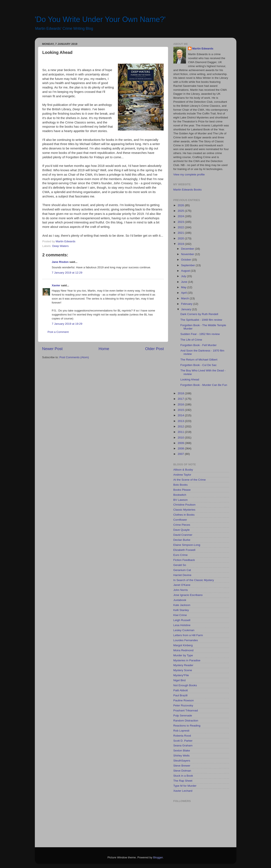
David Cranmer (183, 535)
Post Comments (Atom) (74, 357)
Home (104, 349)
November (188, 254)
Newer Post (52, 349)
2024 (181, 216)
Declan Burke (182, 540)
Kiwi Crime (180, 615)
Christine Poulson (185, 505)
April (184, 293)
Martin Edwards (203, 49)
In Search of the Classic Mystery (194, 580)
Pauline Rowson (184, 700)
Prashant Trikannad (186, 710)
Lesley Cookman (184, 630)
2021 (181, 233)
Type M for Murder (185, 786)
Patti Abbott (181, 690)
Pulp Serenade (183, 716)
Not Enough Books (185, 685)
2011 (181, 432)
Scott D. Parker (183, 741)
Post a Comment (58, 332)
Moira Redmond (183, 650)
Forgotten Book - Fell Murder (198, 345)
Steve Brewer (182, 766)
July (184, 276)
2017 (181, 399)
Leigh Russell (182, 620)
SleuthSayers (182, 761)
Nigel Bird (180, 680)
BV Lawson (181, 500)
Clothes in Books (184, 515)
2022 (181, 227)
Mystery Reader (183, 665)
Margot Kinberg (183, 645)
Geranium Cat (182, 570)
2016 (181, 404)
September (189, 265)
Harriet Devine (182, 575)
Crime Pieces (182, 525)
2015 (181, 410)
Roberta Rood (182, 736)
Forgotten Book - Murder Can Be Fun (204, 385)
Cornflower (180, 520)
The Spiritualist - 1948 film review (201, 320)
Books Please (182, 490)
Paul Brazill (181, 695)
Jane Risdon (60, 262)
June (185, 282)
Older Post (154, 349)
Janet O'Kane (182, 585)
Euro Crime (181, 555)
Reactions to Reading (187, 726)
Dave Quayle (182, 530)
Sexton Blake (182, 751)
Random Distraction (186, 721)
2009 (181, 443)
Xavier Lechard (183, 791)
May (184, 287)
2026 (181, 205)
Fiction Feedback (184, 560)
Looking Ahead (190, 380)
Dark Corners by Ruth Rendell (199, 314)
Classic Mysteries (184, 510)
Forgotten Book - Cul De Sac (198, 365)
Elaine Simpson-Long (187, 545)
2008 (181, 448)
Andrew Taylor (182, 475)
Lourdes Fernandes (186, 640)
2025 (181, 211)
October (187, 260)
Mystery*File (181, 675)
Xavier (56, 285)
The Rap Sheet (183, 781)
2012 (181, 426)
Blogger (158, 857)
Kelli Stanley (181, 610)
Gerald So (180, 565)
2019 (181, 244)
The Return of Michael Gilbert (199, 360)
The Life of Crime (191, 340)
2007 (181, 454)
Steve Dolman (182, 771)
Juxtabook (180, 600)
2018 (181, 393)
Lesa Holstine (182, 625)
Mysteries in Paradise (187, 660)
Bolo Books (181, 485)
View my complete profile (189, 175)
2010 (181, 438)
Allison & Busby (183, 470)
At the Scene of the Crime (190, 480)
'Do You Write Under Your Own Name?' (100, 19)
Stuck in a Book (183, 776)
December (188, 249)
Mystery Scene (183, 670)
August (186, 271)
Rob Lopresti (181, 731)
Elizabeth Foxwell (184, 550)
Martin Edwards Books (188, 190)
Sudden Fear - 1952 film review (200, 334)
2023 (181, 222)
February (187, 304)
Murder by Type (183, 655)
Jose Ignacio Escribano (188, 595)
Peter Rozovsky (183, 705)
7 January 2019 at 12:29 (67, 273)
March (185, 298)
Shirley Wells (182, 756)
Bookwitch (180, 495)
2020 (181, 238)
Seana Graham (183, 745)
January (187, 309)
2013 (181, 421)
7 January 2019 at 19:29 (67, 324)
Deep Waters (60, 246)
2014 (181, 415)
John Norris (181, 590)
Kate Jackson (182, 605)
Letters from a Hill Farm (188, 635)
